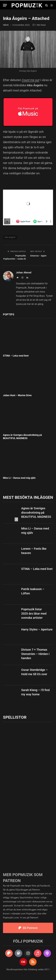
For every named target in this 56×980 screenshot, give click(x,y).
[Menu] (5, 5)
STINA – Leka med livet (16, 356)
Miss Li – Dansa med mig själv (19, 478)
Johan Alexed (24, 272)
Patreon (36, 890)
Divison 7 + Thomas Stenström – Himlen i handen (35, 654)
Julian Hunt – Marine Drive (17, 395)
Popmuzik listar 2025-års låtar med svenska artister (34, 613)
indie (6, 25)
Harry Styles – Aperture (37, 629)
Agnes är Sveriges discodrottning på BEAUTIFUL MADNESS (36, 512)
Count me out (31, 80)
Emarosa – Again (38, 256)
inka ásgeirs (10, 237)
